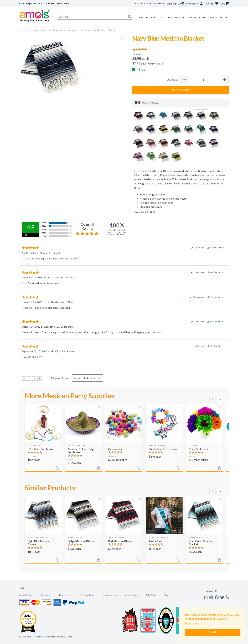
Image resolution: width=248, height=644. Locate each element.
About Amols (26, 595)
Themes (179, 17)
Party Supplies (218, 17)
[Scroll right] (220, 399)
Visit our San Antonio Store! (149, 3)
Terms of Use (66, 595)
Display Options (61, 378)
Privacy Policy (131, 595)
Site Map (151, 595)
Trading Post (148, 17)
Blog (166, 595)
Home (23, 30)
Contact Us (110, 595)
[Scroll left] (213, 399)
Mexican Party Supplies (65, 30)
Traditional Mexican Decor (99, 30)
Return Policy (88, 595)
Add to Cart (181, 90)
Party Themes (39, 30)
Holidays (166, 17)
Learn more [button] (192, 623)
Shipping (46, 595)
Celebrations (196, 17)
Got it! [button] (212, 632)
